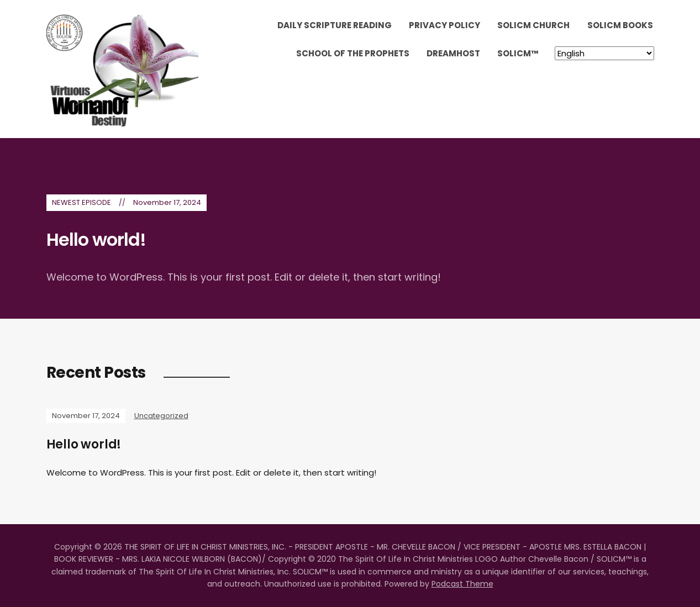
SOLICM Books (620, 25)
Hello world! (96, 239)
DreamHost (453, 53)
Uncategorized (161, 416)
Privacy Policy (444, 25)
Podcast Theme (462, 584)
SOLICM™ (518, 53)
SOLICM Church (533, 25)
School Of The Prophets (353, 53)
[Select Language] (604, 53)
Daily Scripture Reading (335, 25)
